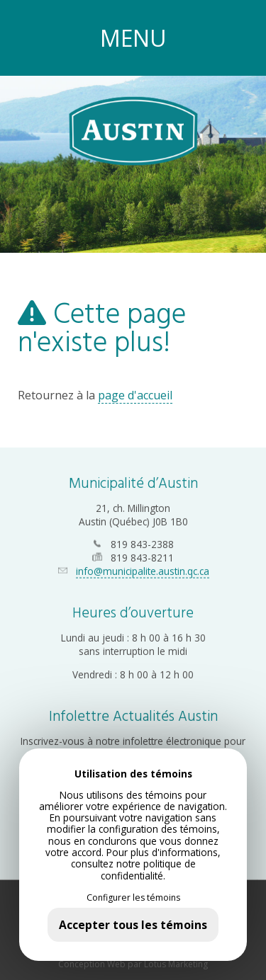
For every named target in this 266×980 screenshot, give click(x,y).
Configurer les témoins (133, 898)
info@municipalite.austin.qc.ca (143, 570)
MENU (133, 38)
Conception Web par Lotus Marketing (133, 962)
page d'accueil (135, 395)
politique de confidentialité (148, 869)
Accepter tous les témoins (133, 925)
